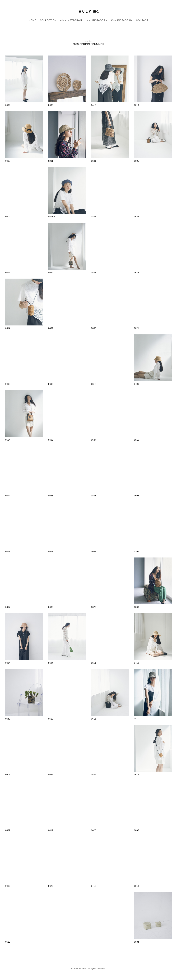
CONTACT (142, 20)
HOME (32, 20)
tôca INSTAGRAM (122, 20)
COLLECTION (48, 20)
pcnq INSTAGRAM (97, 20)
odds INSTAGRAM (71, 20)
